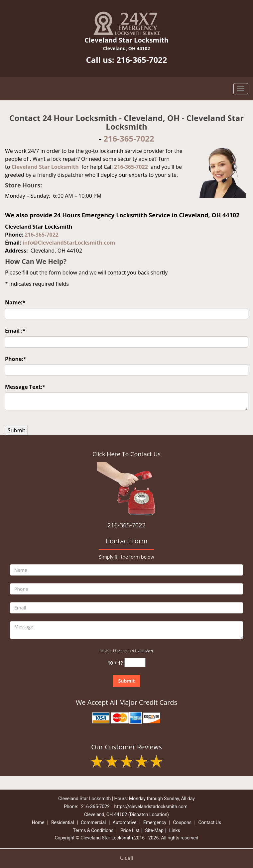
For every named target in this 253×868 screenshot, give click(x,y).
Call (126, 858)
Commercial (93, 822)
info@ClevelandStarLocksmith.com (69, 243)
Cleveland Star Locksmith (45, 167)
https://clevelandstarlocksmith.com (151, 807)
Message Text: (25, 387)
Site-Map (154, 830)
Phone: (16, 359)
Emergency (155, 822)
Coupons (182, 822)
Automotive (125, 822)
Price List (130, 830)
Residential (63, 822)
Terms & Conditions (93, 830)
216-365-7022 (142, 60)
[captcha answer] (135, 663)
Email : (15, 331)
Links (175, 830)
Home (38, 822)
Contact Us (210, 822)
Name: (15, 302)
